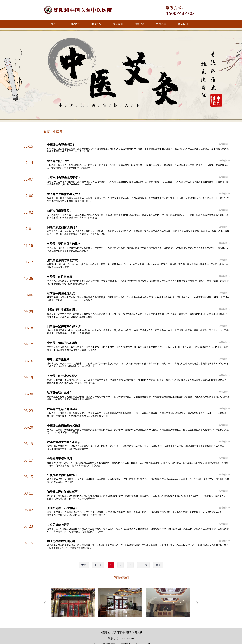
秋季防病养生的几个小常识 (64, 436)
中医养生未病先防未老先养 (64, 420)
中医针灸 (96, 24)
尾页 (158, 557)
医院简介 (75, 24)
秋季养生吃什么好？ (60, 388)
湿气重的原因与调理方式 (62, 258)
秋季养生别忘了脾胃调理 (62, 404)
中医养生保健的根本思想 (62, 339)
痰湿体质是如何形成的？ (62, 225)
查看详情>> (224, 144)
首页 (53, 24)
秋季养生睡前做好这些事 (62, 485)
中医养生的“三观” (58, 161)
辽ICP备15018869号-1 (141, 636)
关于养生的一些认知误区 (62, 371)
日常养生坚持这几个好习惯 (64, 323)
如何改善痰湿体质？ (60, 209)
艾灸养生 (118, 24)
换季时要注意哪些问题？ (62, 306)
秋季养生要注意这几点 (61, 290)
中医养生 (161, 24)
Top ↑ (156, 636)
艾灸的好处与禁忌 (58, 517)
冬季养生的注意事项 (60, 274)
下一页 (143, 557)
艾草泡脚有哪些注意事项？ (64, 177)
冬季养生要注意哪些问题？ (64, 242)
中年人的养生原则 (58, 355)
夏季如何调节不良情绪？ (62, 501)
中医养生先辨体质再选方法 (64, 193)
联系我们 (183, 24)
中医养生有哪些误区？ (61, 144)
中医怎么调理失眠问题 (61, 533)
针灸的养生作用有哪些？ (62, 469)
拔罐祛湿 (140, 24)
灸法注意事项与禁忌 (60, 452)
